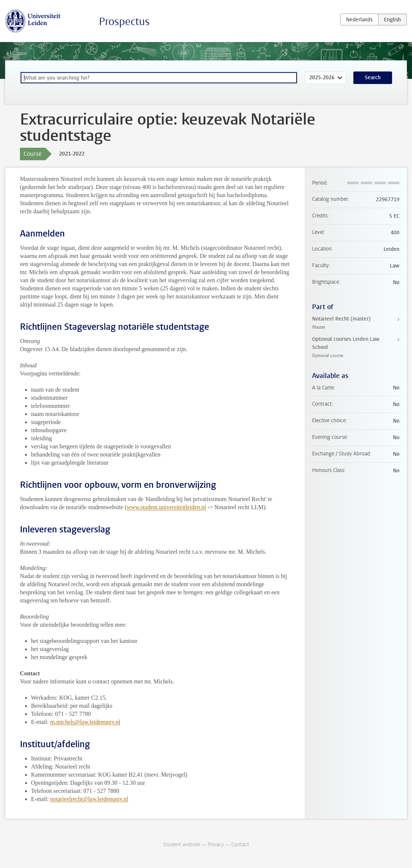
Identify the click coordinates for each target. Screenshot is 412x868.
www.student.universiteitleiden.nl (166, 507)
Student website (182, 845)
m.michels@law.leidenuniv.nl (85, 722)
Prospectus (124, 22)
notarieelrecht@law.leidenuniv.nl (89, 799)
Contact (240, 845)
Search (373, 78)
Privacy (216, 845)
